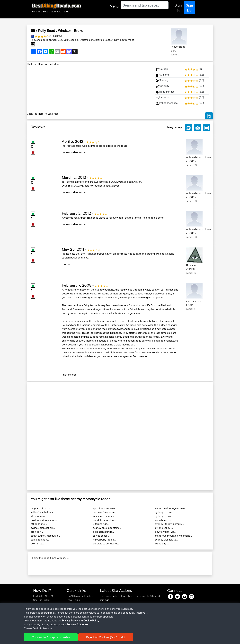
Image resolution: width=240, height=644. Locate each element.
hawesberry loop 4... (104, 540)
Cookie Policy (91, 621)
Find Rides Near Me (44, 596)
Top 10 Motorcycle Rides (80, 596)
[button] (41, 436)
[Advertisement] (89, 89)
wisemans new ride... (105, 516)
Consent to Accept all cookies (51, 637)
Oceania (73, 40)
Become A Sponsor (78, 624)
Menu (114, 6)
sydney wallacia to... (167, 540)
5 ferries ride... (101, 524)
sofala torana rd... (40, 540)
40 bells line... (39, 524)
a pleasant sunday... (104, 532)
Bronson (67, 264)
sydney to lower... (165, 512)
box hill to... (37, 544)
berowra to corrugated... (107, 544)
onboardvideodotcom (74, 152)
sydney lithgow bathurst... (170, 524)
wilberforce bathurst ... (44, 512)
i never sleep (38, 40)
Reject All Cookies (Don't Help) (106, 637)
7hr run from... (39, 516)
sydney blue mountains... (107, 528)
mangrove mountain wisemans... (173, 536)
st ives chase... (101, 536)
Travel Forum (74, 600)
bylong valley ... (164, 528)
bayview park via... (166, 532)
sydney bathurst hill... (43, 528)
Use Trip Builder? (42, 600)
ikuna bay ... (162, 544)
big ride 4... (37, 532)
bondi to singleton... (104, 520)
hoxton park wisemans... (44, 520)
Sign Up (189, 8)
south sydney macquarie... (46, 536)
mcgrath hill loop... (41, 508)
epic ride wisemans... (105, 508)
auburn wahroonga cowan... (171, 508)
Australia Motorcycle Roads (96, 40)
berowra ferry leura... (105, 512)
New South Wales (124, 40)
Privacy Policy (70, 621)
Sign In (178, 8)
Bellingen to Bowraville (137, 596)
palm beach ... (163, 520)
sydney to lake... (164, 516)
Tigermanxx (107, 596)
